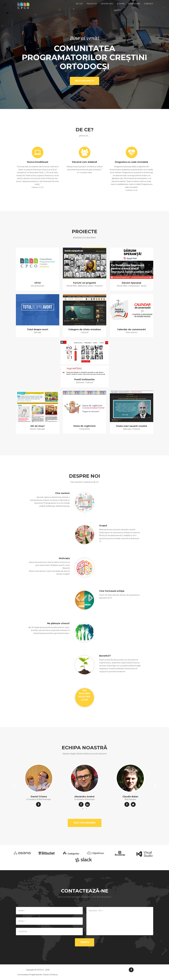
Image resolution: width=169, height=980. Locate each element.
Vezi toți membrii (84, 823)
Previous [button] (14, 785)
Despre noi (107, 6)
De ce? (80, 6)
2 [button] (86, 809)
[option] (39, 785)
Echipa (121, 6)
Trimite (85, 942)
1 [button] (83, 809)
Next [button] (155, 785)
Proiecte (92, 6)
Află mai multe (84, 81)
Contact (149, 6)
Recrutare (134, 6)
